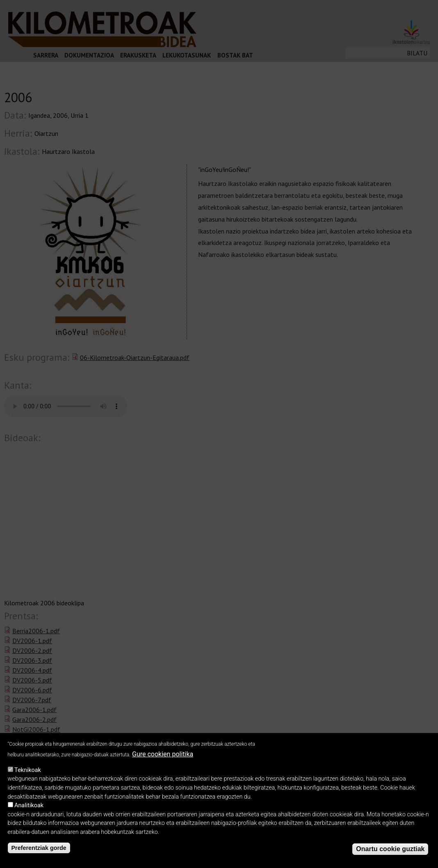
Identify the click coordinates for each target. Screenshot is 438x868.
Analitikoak (29, 805)
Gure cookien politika (163, 754)
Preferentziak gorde (39, 848)
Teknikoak (28, 770)
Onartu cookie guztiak (390, 849)
